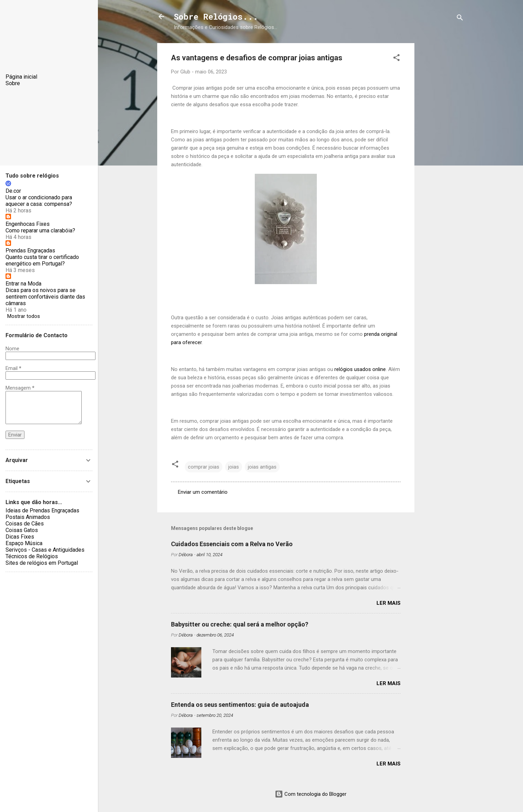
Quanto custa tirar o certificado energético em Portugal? (42, 260)
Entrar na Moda (23, 284)
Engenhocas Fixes (28, 224)
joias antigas (262, 467)
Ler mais (389, 603)
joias (234, 467)
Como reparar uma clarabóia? (40, 230)
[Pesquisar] (460, 19)
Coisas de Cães (25, 524)
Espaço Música (24, 543)
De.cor (13, 191)
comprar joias (204, 467)
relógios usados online (360, 369)
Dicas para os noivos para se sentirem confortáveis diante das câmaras (45, 297)
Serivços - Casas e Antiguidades (45, 550)
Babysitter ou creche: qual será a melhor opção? (240, 624)
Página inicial (21, 77)
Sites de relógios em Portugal (42, 563)
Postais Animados (28, 517)
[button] (396, 59)
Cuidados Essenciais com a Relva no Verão (232, 544)
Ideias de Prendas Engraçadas (42, 510)
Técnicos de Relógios (32, 556)
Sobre (13, 83)
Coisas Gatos (22, 530)
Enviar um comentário (203, 492)
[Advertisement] (442, 147)
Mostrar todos (24, 316)
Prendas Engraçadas (30, 250)
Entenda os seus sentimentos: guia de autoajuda (240, 705)
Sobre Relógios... (216, 17)
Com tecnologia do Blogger (311, 794)
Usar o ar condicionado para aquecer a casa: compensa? (39, 201)
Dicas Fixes (20, 537)
